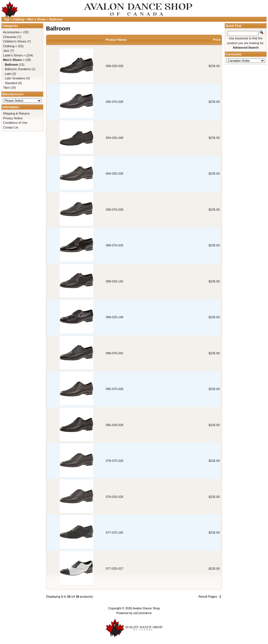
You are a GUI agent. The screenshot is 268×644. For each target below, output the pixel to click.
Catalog (18, 19)
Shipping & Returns (16, 113)
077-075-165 (114, 533)
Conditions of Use (15, 123)
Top (7, 19)
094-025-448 (114, 138)
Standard (11, 83)
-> (14, 60)
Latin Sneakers (15, 78)
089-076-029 (114, 245)
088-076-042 (114, 353)
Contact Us (11, 127)
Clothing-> (10, 46)
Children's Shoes (15, 41)
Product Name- (116, 40)
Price (217, 40)
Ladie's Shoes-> (14, 55)
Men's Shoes (37, 19)
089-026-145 (114, 281)
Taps (6, 87)
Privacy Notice (13, 118)
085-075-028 (114, 389)
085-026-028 (114, 425)
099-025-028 (114, 66)
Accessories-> (13, 32)
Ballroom (56, 19)
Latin (8, 74)
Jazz (6, 51)
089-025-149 (114, 317)
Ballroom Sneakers (18, 69)
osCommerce (143, 613)
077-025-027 (114, 569)
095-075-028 (114, 102)
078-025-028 (114, 497)
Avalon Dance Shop (146, 608)
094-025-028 (114, 174)
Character (10, 37)
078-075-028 (114, 461)
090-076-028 (114, 210)
